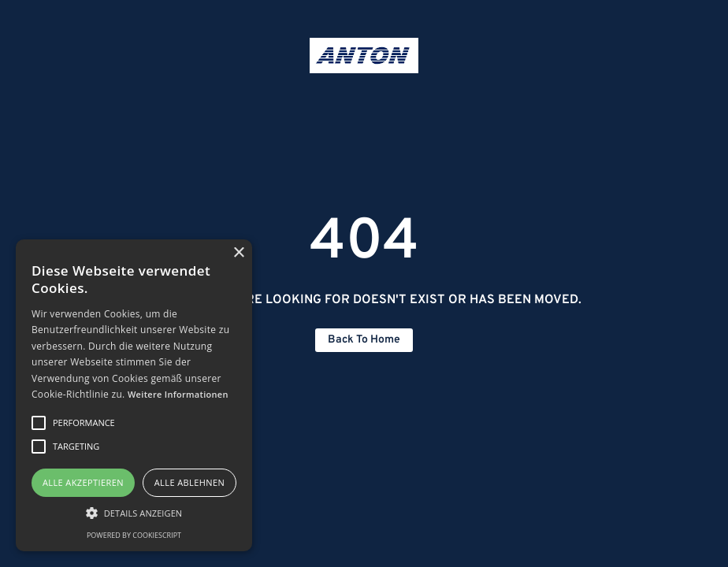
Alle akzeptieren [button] (83, 482)
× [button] (238, 253)
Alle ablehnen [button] (189, 482)
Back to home (364, 340)
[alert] (134, 395)
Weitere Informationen (178, 394)
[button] (134, 513)
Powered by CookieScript (134, 535)
